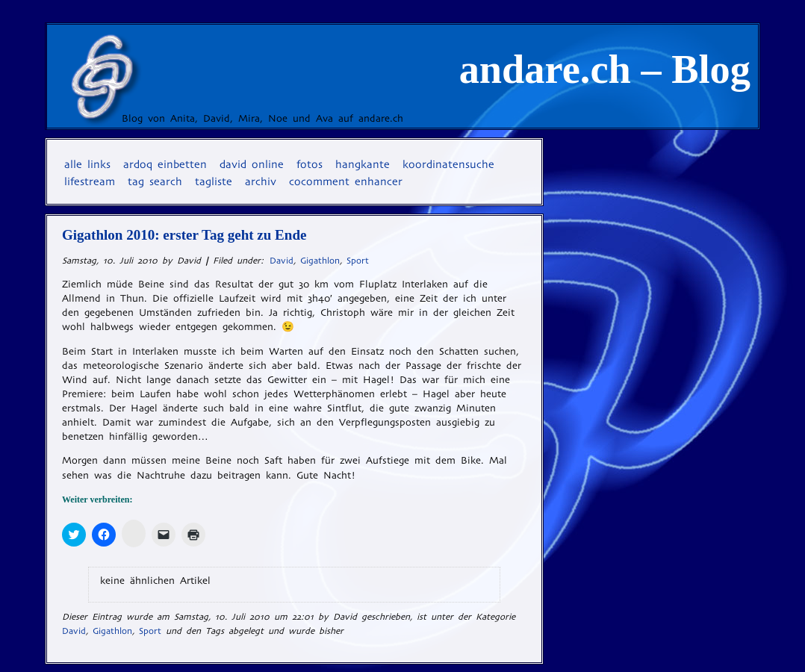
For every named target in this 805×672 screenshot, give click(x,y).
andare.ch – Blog (605, 69)
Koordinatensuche (448, 164)
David (282, 261)
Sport (358, 261)
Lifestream (90, 181)
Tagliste (214, 181)
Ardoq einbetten (165, 164)
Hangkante (363, 164)
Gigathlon (320, 261)
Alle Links (87, 164)
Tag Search (155, 181)
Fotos (310, 164)
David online (252, 164)
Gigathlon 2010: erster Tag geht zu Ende (184, 235)
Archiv (261, 181)
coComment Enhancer (346, 181)
